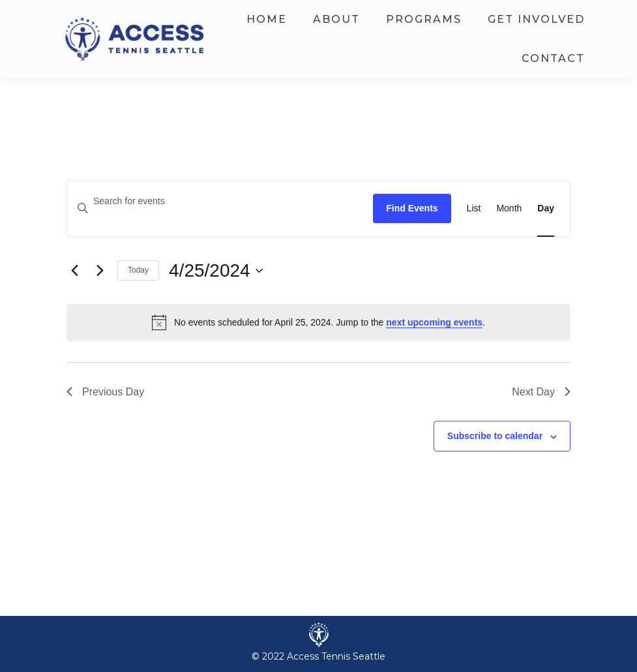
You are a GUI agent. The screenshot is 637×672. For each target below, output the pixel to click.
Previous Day (105, 392)
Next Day (541, 392)
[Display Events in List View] (474, 208)
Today (138, 270)
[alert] (318, 322)
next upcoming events (434, 322)
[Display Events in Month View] (509, 208)
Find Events (412, 208)
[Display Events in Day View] (546, 208)
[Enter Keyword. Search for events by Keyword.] (220, 201)
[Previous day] (74, 271)
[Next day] (100, 271)
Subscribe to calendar (495, 436)
